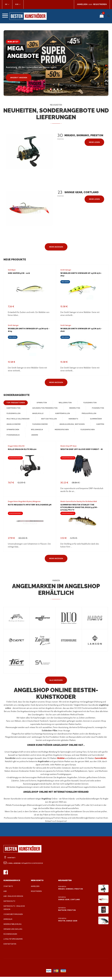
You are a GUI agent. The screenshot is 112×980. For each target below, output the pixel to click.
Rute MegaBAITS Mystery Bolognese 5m (29, 505)
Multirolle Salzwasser (17, 419)
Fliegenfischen (86, 430)
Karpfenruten (13, 408)
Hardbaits (71, 419)
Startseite (8, 889)
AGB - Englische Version (14, 899)
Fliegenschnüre (39, 424)
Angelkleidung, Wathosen (71, 424)
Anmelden (35, 889)
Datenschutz (9, 904)
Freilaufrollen (88, 414)
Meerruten (72, 408)
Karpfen (98, 424)
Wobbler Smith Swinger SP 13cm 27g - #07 (82, 273)
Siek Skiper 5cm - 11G (19, 273)
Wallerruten (62, 403)
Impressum (8, 922)
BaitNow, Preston (66, 913)
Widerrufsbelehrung (13, 927)
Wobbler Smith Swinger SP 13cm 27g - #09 (30, 329)
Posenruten (95, 408)
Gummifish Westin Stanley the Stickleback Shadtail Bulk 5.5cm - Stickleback (79, 507)
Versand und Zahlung (13, 932)
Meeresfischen (60, 430)
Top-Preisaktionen (15, 403)
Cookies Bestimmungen (14, 917)
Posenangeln (13, 435)
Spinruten (40, 403)
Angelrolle (37, 414)
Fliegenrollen (13, 414)
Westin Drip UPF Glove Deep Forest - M (81, 449)
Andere (34, 435)
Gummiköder (94, 419)
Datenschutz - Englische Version (15, 911)
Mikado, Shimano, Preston (70, 892)
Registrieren (37, 894)
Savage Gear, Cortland (69, 903)
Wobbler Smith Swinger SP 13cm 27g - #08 (82, 329)
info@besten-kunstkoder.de (33, 866)
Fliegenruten (87, 403)
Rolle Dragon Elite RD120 (22, 449)
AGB (5, 894)
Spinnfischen (13, 430)
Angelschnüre (13, 424)
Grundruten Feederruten (44, 408)
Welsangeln (36, 430)
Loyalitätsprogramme (14, 942)
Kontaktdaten (10, 947)
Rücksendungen (11, 937)
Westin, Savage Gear (68, 924)
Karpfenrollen (62, 414)
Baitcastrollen (48, 419)
